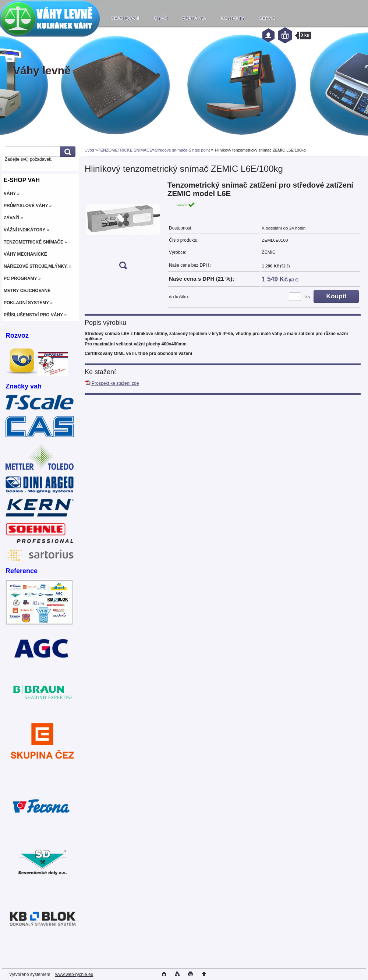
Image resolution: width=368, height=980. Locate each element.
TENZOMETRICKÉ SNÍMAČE (125, 150)
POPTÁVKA (194, 18)
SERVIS (267, 18)
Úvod (89, 150)
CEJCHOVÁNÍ (125, 18)
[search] (67, 152)
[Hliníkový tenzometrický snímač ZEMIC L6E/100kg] (123, 228)
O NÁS (161, 18)
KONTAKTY (233, 18)
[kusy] (295, 297)
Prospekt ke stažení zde (112, 383)
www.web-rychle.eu (74, 974)
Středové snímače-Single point (182, 150)
